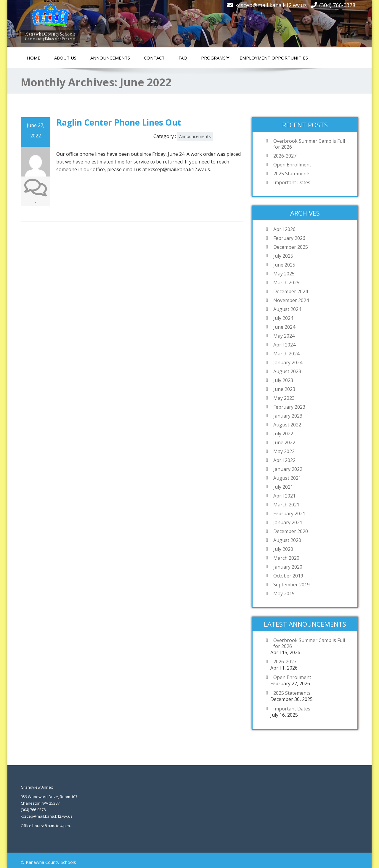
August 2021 (287, 478)
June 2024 (284, 327)
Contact (154, 58)
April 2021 (284, 496)
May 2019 (284, 593)
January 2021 (288, 522)
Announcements (110, 58)
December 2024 (291, 291)
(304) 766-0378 (337, 5)
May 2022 (284, 451)
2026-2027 (285, 156)
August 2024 (287, 309)
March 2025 (286, 283)
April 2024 (284, 345)
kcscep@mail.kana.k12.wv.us (271, 5)
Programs (215, 58)
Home (33, 58)
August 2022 (287, 425)
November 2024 (291, 300)
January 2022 (288, 469)
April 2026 (284, 229)
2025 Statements (292, 174)
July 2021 (283, 487)
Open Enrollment (292, 165)
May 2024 (284, 336)
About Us (65, 58)
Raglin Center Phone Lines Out (119, 122)
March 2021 (286, 505)
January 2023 (288, 416)
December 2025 (291, 247)
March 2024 (286, 354)
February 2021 (289, 514)
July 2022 (283, 434)
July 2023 (283, 380)
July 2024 (283, 318)
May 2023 (284, 398)
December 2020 (291, 531)
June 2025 (284, 265)
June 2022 (284, 442)
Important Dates (292, 182)
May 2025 (284, 274)
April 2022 (284, 460)
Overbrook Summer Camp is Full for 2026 (309, 144)
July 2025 (283, 256)
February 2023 (289, 407)
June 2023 (284, 389)
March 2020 (286, 558)
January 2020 (288, 567)
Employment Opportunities (274, 58)
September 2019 (292, 585)
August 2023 (287, 371)
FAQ (183, 58)
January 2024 (288, 362)
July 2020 (283, 549)
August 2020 (287, 540)
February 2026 (289, 238)
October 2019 (288, 576)
